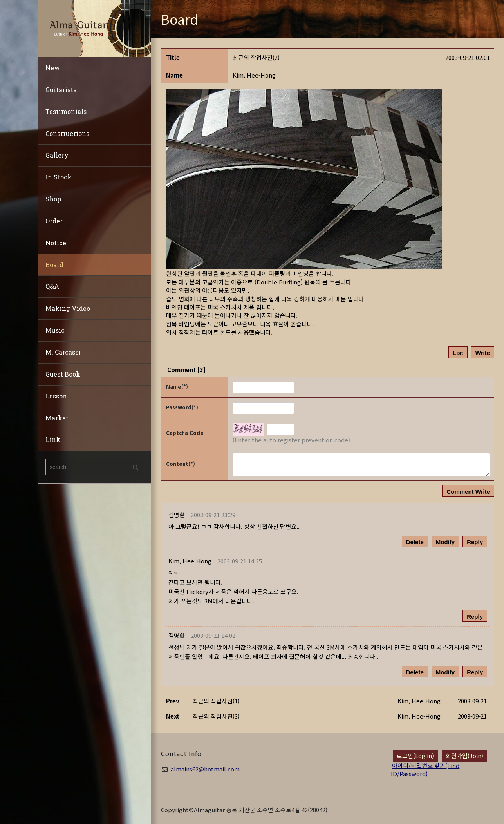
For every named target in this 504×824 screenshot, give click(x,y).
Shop (53, 199)
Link (53, 439)
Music (55, 330)
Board (54, 265)
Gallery (57, 155)
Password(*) (182, 407)
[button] (254, 75)
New (53, 68)
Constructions (67, 133)
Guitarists (61, 90)
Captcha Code (185, 433)
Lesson (56, 396)
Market (57, 418)
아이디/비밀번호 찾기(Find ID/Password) (425, 770)
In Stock (59, 177)
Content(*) (181, 464)
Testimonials (66, 111)
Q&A (52, 286)
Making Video (68, 308)
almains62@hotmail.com (205, 769)
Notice (56, 243)
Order (54, 221)
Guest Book (63, 374)
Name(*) (177, 387)
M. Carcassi (63, 352)
